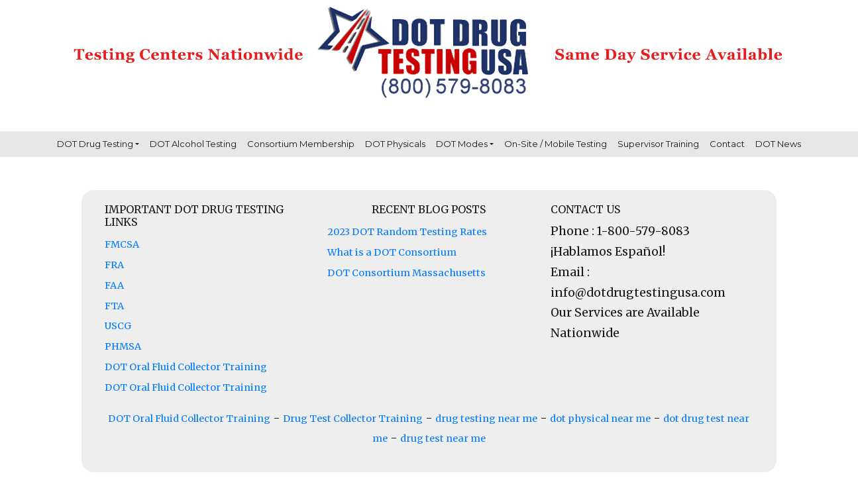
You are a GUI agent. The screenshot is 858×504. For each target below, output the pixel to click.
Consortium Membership (301, 144)
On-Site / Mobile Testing (556, 144)
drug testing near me (486, 419)
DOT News (778, 144)
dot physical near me (600, 419)
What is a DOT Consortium (392, 252)
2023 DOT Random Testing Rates (407, 232)
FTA (114, 306)
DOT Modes (462, 144)
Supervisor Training (658, 144)
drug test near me (443, 438)
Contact (727, 144)
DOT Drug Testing (95, 144)
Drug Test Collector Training (353, 419)
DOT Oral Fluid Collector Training (186, 367)
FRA (114, 265)
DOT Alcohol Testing (193, 144)
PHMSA (123, 346)
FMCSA (122, 244)
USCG (118, 326)
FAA (114, 285)
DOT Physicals (395, 144)
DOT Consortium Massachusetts (406, 273)
